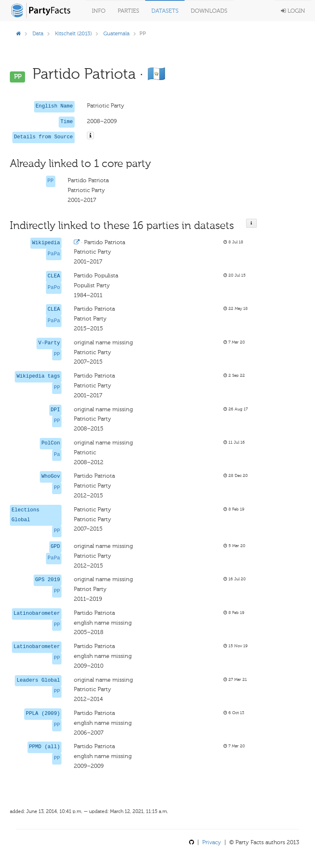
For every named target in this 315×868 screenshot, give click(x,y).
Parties (128, 11)
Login (293, 11)
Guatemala (116, 33)
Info (99, 11)
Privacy (212, 842)
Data (38, 33)
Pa (57, 455)
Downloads (209, 11)
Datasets (165, 11)
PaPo (54, 288)
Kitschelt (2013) (73, 33)
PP (51, 181)
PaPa (54, 254)
